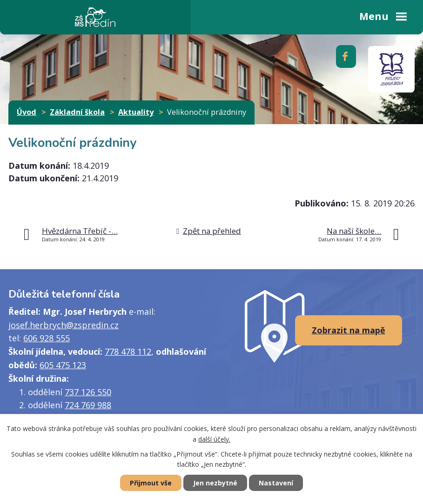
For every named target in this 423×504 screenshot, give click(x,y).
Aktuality (136, 112)
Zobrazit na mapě (349, 330)
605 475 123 (63, 365)
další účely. (214, 439)
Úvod (27, 112)
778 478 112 (128, 351)
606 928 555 (47, 338)
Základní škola (77, 112)
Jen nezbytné (215, 483)
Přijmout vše (151, 483)
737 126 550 (88, 392)
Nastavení (276, 483)
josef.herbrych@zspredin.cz (64, 325)
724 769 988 (88, 405)
